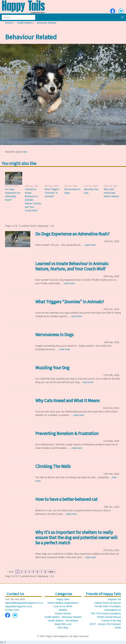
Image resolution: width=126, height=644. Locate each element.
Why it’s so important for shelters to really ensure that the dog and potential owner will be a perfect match (76, 537)
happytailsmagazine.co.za (19, 606)
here (25, 152)
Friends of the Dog (111, 621)
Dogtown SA (114, 599)
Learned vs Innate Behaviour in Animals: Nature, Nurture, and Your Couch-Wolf (33, 200)
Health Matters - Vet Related (63, 621)
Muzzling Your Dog (52, 367)
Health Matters (25, 23)
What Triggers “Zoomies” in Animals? (52, 193)
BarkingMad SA (113, 610)
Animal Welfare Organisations (63, 603)
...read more (89, 245)
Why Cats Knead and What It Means (111, 193)
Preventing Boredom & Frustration (67, 433)
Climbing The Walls (53, 466)
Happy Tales (63, 599)
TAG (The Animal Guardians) (106, 613)
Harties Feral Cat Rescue (108, 603)
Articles (9, 23)
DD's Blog (63, 628)
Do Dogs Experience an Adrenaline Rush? (73, 234)
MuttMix (63, 610)
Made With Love (63, 624)
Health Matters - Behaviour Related (63, 617)
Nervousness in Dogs (54, 334)
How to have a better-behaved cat (66, 499)
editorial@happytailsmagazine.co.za (24, 603)
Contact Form (12, 610)
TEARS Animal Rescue (109, 617)
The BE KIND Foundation (108, 606)
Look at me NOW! (63, 606)
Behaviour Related (46, 23)
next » (52, 572)
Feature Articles (63, 613)
